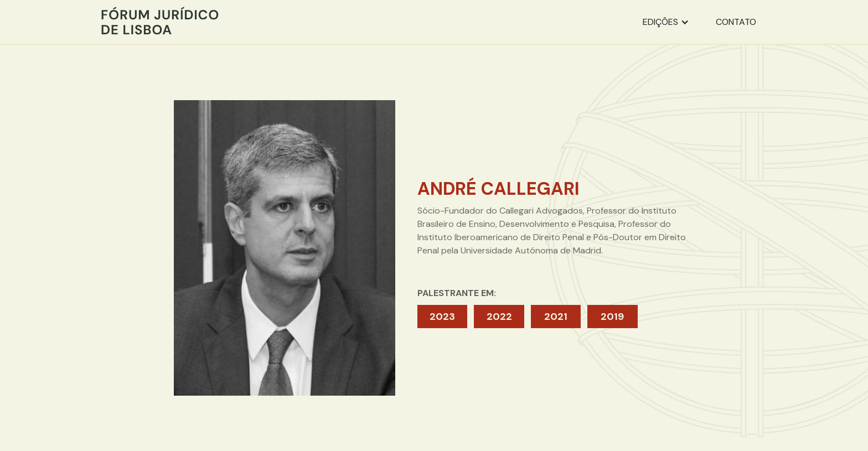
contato (736, 22)
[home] (160, 22)
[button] (666, 22)
